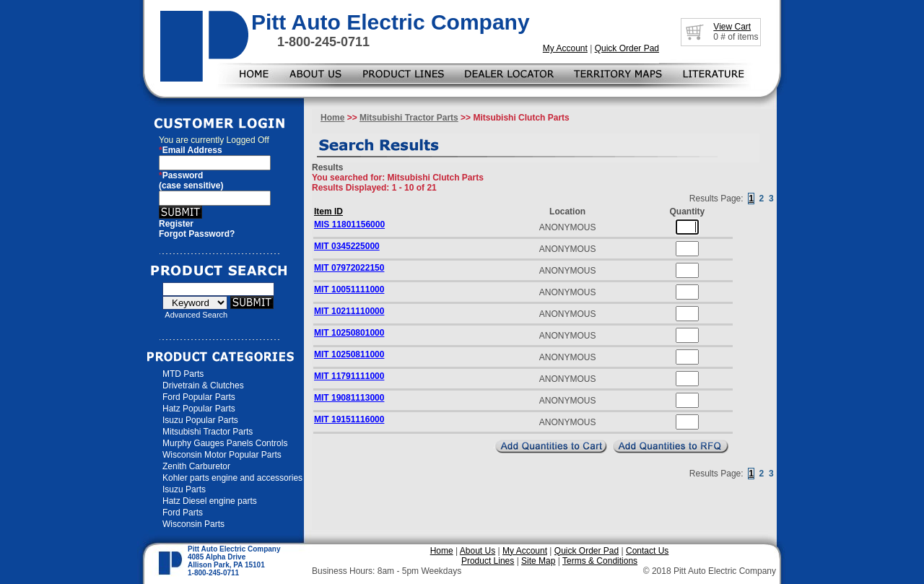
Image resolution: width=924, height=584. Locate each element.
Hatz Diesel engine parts (210, 501)
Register (176, 224)
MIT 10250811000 (349, 354)
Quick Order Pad (627, 48)
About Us (478, 551)
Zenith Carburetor (196, 466)
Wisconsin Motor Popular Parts (222, 455)
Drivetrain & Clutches (203, 385)
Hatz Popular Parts (199, 409)
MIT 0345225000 (347, 246)
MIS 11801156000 (349, 225)
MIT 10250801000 (349, 333)
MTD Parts (183, 374)
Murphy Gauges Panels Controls (225, 443)
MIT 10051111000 (349, 289)
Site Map (538, 561)
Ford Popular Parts (199, 397)
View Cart (732, 27)
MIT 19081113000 (349, 398)
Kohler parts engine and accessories (232, 478)
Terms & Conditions (600, 561)
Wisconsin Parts (193, 524)
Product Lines (488, 561)
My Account (565, 48)
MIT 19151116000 (349, 419)
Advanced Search (196, 315)
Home (332, 118)
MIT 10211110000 (349, 311)
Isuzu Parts (184, 489)
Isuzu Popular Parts (200, 420)
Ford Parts (183, 513)
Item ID (328, 212)
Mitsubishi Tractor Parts (208, 432)
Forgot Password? (197, 234)
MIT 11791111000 (349, 376)
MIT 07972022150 (349, 268)
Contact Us (647, 551)
